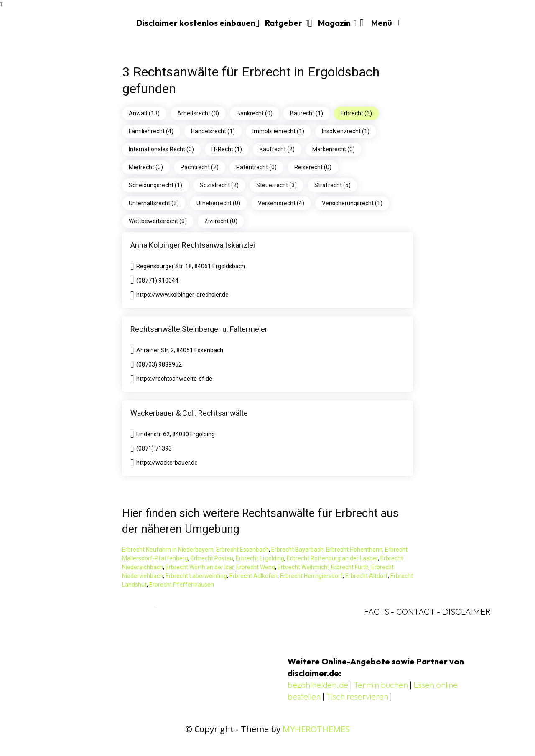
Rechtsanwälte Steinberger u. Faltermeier (199, 329)
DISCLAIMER (466, 612)
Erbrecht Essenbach (242, 550)
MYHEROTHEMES (316, 729)
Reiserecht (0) (313, 167)
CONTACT (416, 612)
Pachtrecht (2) (200, 167)
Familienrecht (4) (151, 131)
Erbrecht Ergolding (260, 558)
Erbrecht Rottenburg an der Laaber (332, 558)
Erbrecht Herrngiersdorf (311, 576)
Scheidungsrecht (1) (155, 185)
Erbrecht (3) (356, 113)
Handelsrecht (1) (213, 131)
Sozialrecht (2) (219, 185)
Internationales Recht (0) (161, 149)
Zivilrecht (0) (221, 221)
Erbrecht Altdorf (367, 576)
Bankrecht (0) (255, 113)
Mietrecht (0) (146, 167)
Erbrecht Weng (256, 567)
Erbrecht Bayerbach (297, 550)
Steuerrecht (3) (276, 185)
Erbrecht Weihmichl (303, 567)
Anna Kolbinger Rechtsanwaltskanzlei (193, 245)
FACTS (377, 612)
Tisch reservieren (357, 696)
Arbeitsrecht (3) (198, 113)
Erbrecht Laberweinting (196, 576)
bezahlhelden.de (318, 685)
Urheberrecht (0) (218, 203)
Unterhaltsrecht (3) (154, 203)
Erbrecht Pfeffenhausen (182, 585)
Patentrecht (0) (256, 167)
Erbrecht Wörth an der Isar (200, 567)
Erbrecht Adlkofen (253, 576)
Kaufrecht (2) (277, 149)
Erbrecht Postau (212, 558)
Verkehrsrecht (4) (281, 203)
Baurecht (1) (307, 113)
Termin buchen (381, 685)
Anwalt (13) (144, 113)
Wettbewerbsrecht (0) (158, 221)
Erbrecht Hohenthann (354, 550)
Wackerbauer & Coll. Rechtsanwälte (189, 413)
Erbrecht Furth (350, 567)
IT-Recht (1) (227, 149)
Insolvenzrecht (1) (346, 131)
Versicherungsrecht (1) (352, 203)
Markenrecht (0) (334, 149)
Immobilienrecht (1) (278, 131)
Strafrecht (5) (332, 185)
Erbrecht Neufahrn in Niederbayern (168, 550)
